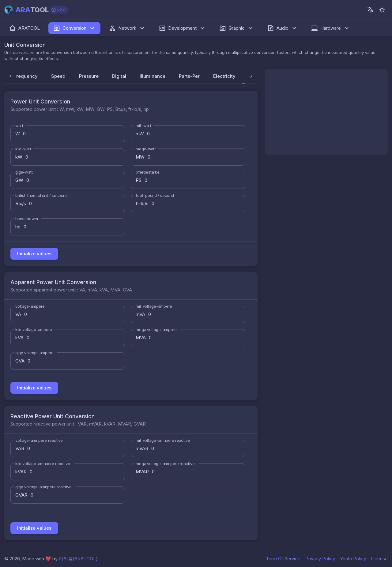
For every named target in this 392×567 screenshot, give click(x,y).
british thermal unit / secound (41, 195)
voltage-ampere (30, 306)
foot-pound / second (155, 195)
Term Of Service (283, 559)
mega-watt (146, 149)
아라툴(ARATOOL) (78, 559)
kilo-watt (23, 149)
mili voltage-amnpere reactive (163, 440)
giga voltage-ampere (34, 353)
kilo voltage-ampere (34, 329)
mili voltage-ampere (154, 306)
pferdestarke (148, 172)
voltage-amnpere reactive (39, 440)
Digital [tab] (119, 76)
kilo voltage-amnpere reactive (43, 464)
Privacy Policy (320, 559)
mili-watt (143, 126)
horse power (27, 219)
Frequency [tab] (26, 76)
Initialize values (34, 254)
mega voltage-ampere (156, 329)
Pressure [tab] (89, 76)
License (379, 559)
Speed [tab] (58, 76)
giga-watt (24, 172)
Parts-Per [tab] (189, 76)
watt (19, 126)
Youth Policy (353, 559)
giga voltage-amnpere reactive (43, 487)
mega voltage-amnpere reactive (165, 464)
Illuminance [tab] (153, 76)
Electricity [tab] (224, 76)
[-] (382, 10)
